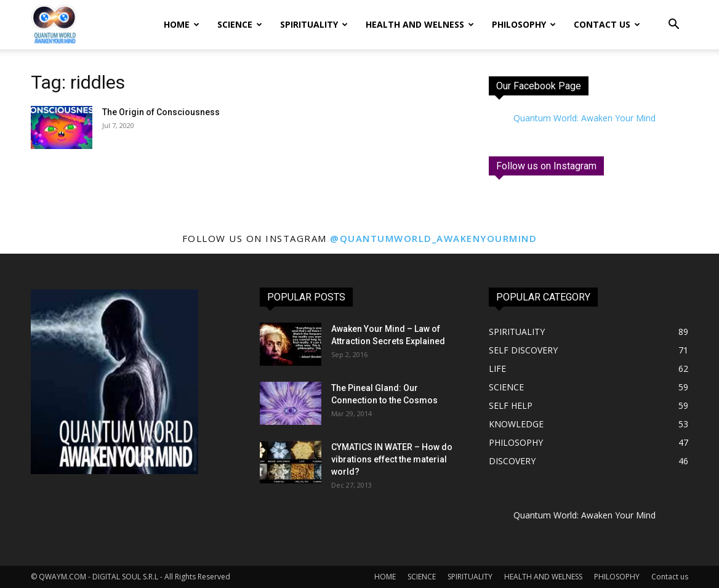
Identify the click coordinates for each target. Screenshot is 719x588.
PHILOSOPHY (524, 24)
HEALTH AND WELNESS (420, 24)
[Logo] (54, 25)
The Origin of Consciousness (161, 112)
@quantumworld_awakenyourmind (433, 238)
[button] (673, 26)
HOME (182, 24)
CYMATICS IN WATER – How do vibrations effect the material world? (392, 459)
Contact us (607, 24)
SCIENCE (240, 24)
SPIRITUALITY (314, 24)
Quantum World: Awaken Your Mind (584, 118)
